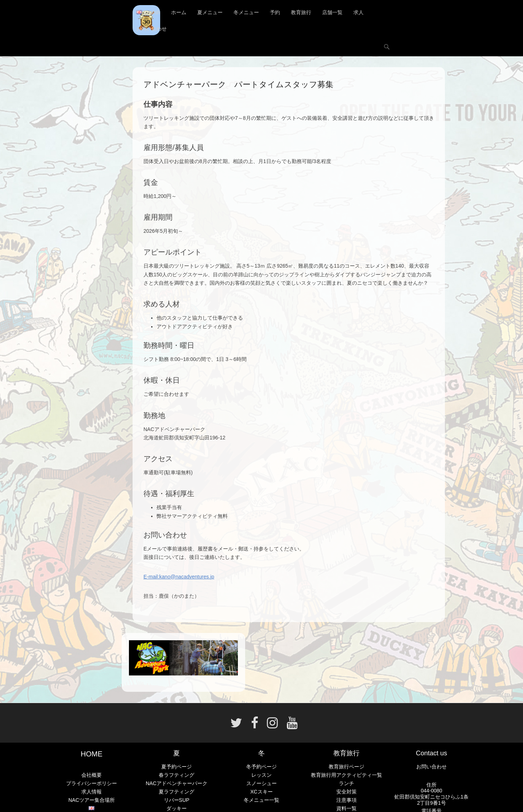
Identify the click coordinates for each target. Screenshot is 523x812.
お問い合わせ (151, 29)
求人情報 (92, 792)
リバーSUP (177, 800)
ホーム (179, 13)
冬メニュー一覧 (261, 800)
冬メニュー (246, 13)
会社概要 (92, 775)
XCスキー (261, 792)
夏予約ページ (177, 767)
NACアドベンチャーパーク (177, 783)
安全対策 (346, 792)
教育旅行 (301, 13)
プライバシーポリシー (92, 783)
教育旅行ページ (346, 767)
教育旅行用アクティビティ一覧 (346, 775)
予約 (275, 13)
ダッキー (177, 808)
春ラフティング (177, 775)
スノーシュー (261, 783)
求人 (358, 13)
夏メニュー (210, 13)
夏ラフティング (177, 792)
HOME (92, 754)
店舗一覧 (332, 13)
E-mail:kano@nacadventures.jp (179, 577)
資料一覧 (346, 808)
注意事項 (346, 800)
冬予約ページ (261, 767)
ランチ (346, 783)
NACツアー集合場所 (92, 800)
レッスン (261, 775)
